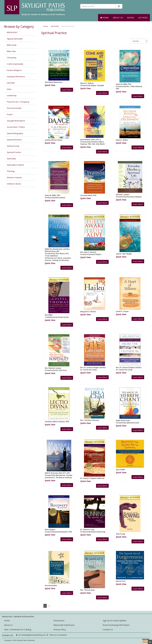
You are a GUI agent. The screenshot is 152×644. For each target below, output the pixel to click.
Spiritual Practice (14, 152)
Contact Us (108, 629)
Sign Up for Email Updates (115, 621)
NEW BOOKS (12, 32)
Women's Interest (14, 177)
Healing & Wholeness (16, 77)
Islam (9, 89)
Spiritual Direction (14, 140)
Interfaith (11, 83)
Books (131, 18)
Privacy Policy (60, 629)
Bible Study (12, 45)
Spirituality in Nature (15, 165)
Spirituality (11, 159)
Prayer (10, 114)
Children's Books (14, 184)
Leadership (12, 95)
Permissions (59, 621)
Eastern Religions (14, 70)
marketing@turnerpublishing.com (33, 635)
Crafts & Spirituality (15, 64)
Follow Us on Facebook (57, 635)
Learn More (67, 90)
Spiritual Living (13, 146)
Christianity (12, 58)
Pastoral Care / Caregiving (18, 102)
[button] (50, 85)
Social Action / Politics (16, 127)
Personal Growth (14, 108)
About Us (118, 18)
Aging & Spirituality (15, 39)
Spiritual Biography (15, 133)
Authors (143, 18)
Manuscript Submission (64, 625)
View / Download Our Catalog (18, 629)
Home (104, 18)
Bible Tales (11, 51)
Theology (11, 171)
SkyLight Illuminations (16, 121)
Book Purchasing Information (116, 625)
